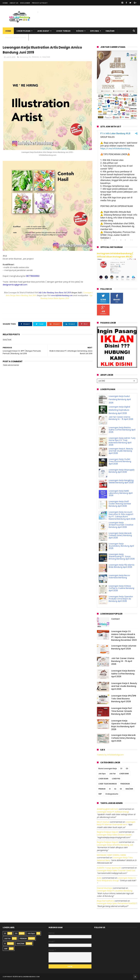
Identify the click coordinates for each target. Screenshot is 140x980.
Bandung (24, 57)
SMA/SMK (110, 31)
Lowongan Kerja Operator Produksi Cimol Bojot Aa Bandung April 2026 (121, 599)
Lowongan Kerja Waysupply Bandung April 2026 (122, 471)
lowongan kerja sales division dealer (114, 835)
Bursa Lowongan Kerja (108, 769)
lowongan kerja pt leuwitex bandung (115, 891)
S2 (115, 789)
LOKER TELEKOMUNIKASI (108, 784)
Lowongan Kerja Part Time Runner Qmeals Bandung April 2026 (122, 711)
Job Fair (113, 774)
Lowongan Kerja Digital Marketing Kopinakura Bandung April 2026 (119, 410)
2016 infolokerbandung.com (27, 977)
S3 (121, 789)
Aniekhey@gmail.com (108, 809)
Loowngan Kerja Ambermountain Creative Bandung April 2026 (121, 525)
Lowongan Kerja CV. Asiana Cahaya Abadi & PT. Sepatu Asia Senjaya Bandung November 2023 (124, 636)
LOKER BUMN (103, 779)
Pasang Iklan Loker (16, 38)
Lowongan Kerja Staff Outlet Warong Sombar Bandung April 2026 (120, 504)
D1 (121, 769)
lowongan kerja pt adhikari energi (113, 812)
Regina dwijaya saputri (108, 832)
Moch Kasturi (103, 822)
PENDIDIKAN (125, 784)
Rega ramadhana (105, 901)
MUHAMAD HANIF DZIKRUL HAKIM (111, 855)
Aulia (99, 878)
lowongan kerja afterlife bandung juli (115, 845)
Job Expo (102, 774)
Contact (115, 619)
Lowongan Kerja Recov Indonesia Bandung (119, 577)
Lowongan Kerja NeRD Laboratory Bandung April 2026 (121, 493)
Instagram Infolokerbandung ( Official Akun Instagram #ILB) (115, 255)
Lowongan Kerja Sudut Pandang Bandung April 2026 (120, 400)
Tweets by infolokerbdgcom (110, 755)
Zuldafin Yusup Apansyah (109, 868)
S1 (40, 57)
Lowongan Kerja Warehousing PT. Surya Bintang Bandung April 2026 (122, 557)
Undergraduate (112, 794)
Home (5, 3)
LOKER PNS (116, 779)
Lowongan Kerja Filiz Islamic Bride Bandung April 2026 (122, 566)
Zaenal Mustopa (105, 888)
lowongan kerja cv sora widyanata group (116, 879)
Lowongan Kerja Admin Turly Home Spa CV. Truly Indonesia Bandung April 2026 (122, 442)
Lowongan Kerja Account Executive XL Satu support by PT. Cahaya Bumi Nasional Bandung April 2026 (122, 515)
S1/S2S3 (80, 31)
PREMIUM (35, 57)
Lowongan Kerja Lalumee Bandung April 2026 (124, 647)
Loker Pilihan (24, 31)
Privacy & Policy (40, 3)
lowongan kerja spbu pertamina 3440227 (117, 903)
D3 (30, 57)
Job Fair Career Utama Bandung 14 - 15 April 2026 (121, 418)
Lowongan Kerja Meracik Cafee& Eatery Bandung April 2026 (120, 535)
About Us (14, 3)
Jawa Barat (43, 31)
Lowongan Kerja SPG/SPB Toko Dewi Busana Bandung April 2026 (124, 699)
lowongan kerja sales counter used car (116, 871)
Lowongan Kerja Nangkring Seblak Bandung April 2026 (121, 481)
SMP (100, 794)
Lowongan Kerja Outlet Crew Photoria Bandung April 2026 (120, 462)
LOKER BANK (124, 774)
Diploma (95, 31)
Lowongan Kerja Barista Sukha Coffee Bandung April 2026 (122, 430)
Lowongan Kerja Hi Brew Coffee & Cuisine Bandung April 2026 (121, 588)
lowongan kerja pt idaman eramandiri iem (116, 823)
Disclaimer (25, 3)
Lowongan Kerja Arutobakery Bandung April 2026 (121, 546)
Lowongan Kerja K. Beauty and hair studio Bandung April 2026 (121, 451)
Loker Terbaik (63, 31)
